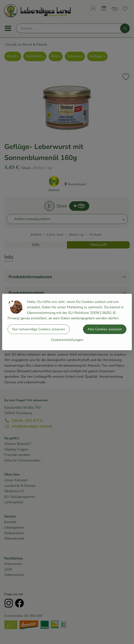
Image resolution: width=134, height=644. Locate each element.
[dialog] (67, 322)
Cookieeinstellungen (67, 340)
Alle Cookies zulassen (105, 329)
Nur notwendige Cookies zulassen (39, 329)
